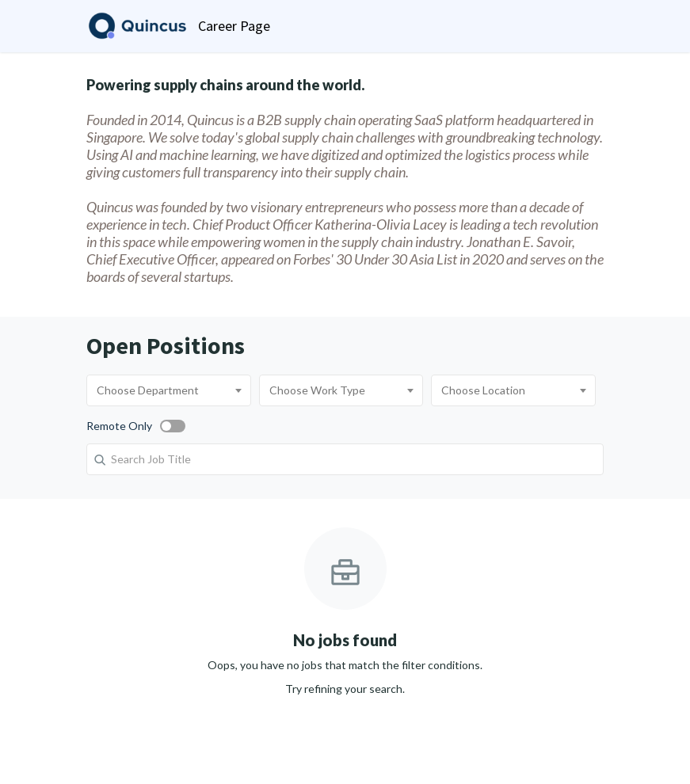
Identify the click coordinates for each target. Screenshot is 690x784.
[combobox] (169, 390)
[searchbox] (169, 390)
